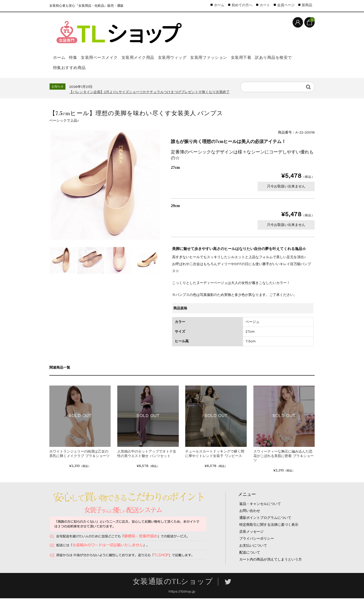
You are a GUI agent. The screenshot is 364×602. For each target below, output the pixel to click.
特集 (83, 59)
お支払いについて (253, 549)
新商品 (307, 5)
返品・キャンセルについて (260, 507)
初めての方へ (242, 5)
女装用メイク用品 (165, 59)
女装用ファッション (254, 59)
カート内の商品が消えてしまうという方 (271, 563)
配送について (250, 556)
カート (265, 5)
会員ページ (286, 5)
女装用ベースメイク (118, 59)
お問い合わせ (250, 514)
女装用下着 (295, 59)
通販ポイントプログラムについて (265, 521)
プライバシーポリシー (257, 542)
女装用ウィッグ (209, 59)
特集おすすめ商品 (122, 71)
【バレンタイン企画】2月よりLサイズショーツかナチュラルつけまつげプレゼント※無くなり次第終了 (149, 96)
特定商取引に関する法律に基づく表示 (269, 528)
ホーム (61, 59)
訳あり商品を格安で (74, 71)
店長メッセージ (251, 535)
